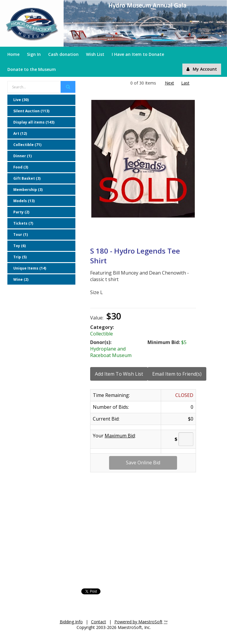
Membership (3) (28, 190)
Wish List (95, 54)
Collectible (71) (27, 145)
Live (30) (21, 100)
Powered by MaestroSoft (138, 622)
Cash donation (63, 54)
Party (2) (21, 212)
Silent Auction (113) (31, 111)
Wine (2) (21, 279)
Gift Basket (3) (27, 178)
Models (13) (24, 201)
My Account (202, 69)
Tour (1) (21, 235)
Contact (99, 622)
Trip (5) (20, 257)
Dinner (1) (22, 156)
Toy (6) (20, 246)
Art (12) (20, 133)
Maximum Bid (120, 436)
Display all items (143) (34, 122)
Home (13, 54)
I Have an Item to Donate (138, 54)
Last (185, 83)
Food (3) (21, 167)
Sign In (34, 54)
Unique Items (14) (30, 268)
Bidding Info (71, 622)
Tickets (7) (23, 223)
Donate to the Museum (32, 69)
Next (170, 83)
